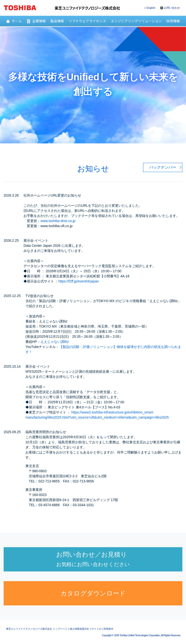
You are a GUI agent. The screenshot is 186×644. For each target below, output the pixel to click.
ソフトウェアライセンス (87, 21)
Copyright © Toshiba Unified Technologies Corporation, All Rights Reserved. (141, 635)
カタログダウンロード (93, 593)
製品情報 (57, 21)
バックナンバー (163, 167)
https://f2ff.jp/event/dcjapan (79, 281)
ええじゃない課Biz (55, 342)
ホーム (14, 21)
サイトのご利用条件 (102, 629)
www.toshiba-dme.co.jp (58, 221)
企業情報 (36, 21)
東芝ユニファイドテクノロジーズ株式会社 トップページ (37, 629)
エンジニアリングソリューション (136, 21)
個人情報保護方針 (79, 629)
